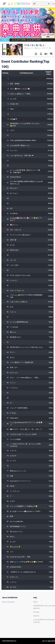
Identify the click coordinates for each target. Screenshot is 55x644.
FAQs (35, 602)
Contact (36, 612)
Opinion (36, 616)
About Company (8, 602)
